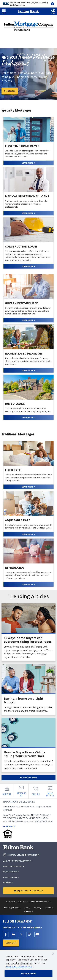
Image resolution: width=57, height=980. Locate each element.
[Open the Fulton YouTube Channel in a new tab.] (37, 934)
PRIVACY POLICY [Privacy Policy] (11, 872)
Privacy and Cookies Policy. (20, 966)
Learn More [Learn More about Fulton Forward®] (11, 943)
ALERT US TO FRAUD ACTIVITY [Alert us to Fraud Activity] (18, 861)
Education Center (29, 778)
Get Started (10, 91)
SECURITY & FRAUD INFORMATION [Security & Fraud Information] (24, 855)
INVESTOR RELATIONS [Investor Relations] (14, 866)
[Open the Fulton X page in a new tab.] (21, 934)
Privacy (37, 908)
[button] (4, 11)
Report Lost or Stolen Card (28, 891)
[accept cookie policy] (28, 974)
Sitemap (28, 911)
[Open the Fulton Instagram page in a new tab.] (29, 934)
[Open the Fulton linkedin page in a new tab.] (14, 934)
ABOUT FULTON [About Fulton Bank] (11, 877)
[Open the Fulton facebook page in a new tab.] (6, 934)
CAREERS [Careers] (8, 883)
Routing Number (12, 908)
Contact (49, 908)
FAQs (27, 908)
